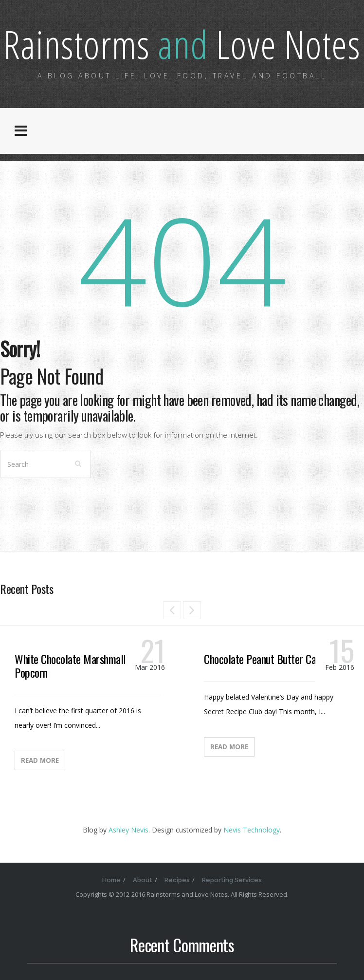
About (143, 880)
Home (111, 880)
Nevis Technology (252, 830)
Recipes (177, 880)
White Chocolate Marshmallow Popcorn (76, 666)
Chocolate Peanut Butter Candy (267, 659)
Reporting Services (232, 880)
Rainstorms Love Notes (182, 44)
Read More (40, 760)
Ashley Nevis (128, 830)
